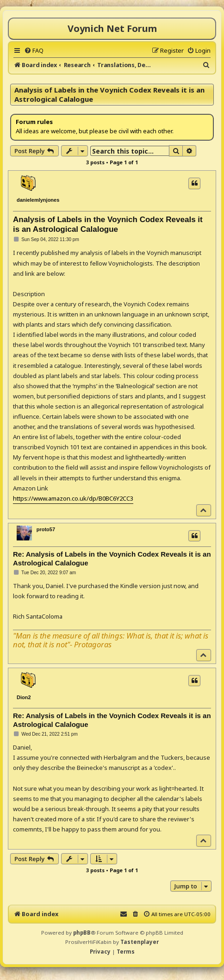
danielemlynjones (38, 200)
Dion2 (24, 697)
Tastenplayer (140, 942)
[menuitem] (34, 50)
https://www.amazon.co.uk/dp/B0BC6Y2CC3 (73, 498)
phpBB (82, 933)
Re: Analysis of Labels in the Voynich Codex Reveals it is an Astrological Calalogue (112, 558)
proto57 (46, 529)
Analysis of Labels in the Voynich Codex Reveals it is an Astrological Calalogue (109, 94)
